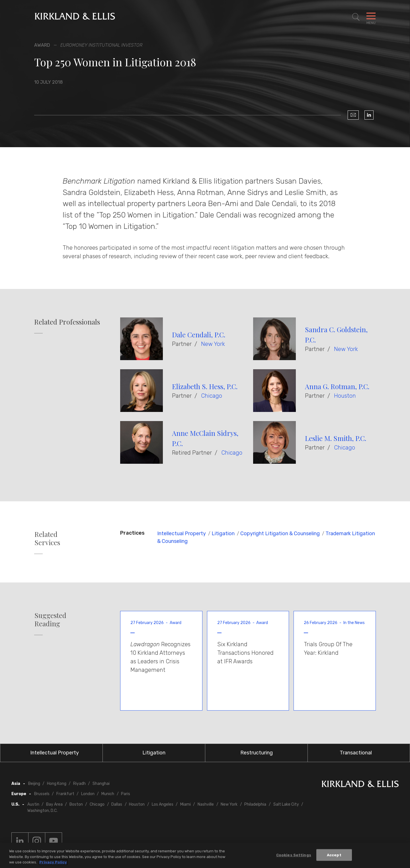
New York (213, 344)
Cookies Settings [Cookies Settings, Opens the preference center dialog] (294, 855)
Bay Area (54, 804)
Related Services (47, 538)
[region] (205, 855)
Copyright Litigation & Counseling (280, 533)
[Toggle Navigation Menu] (371, 17)
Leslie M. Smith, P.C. (336, 438)
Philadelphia (255, 804)
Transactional (356, 753)
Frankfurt (65, 794)
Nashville (206, 804)
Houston (345, 396)
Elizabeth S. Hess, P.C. (205, 386)
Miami (185, 804)
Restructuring (257, 753)
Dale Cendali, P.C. (199, 335)
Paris (126, 794)
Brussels (42, 794)
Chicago (212, 396)
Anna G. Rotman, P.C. (337, 386)
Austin (33, 804)
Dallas (117, 804)
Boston (76, 804)
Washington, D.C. (42, 811)
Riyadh (79, 784)
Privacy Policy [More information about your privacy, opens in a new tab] (53, 862)
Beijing (34, 784)
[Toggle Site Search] (356, 17)
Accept (334, 855)
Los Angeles (163, 804)
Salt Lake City (286, 804)
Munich (108, 794)
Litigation (223, 533)
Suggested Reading (50, 619)
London (88, 794)
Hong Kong (57, 784)
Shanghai (101, 784)
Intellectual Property (182, 533)
